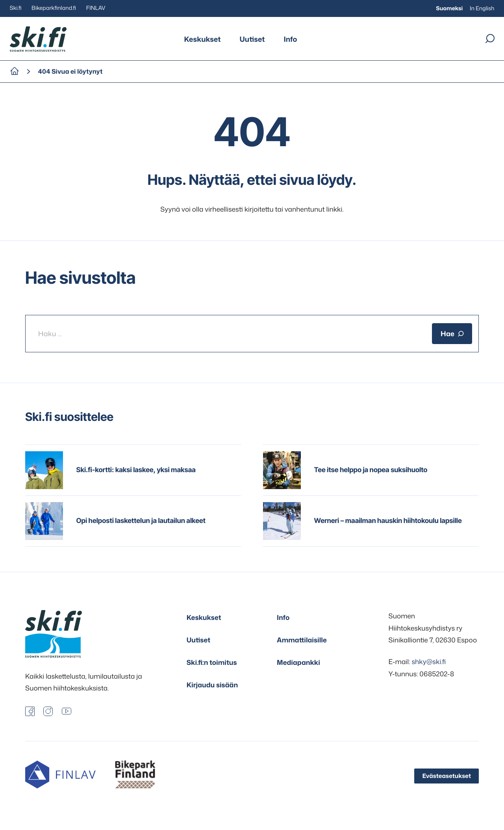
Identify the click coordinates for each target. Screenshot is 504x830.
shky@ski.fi (429, 662)
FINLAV (96, 8)
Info (290, 39)
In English (482, 8)
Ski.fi (16, 8)
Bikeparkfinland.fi (54, 8)
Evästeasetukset (447, 776)
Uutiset (252, 39)
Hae (452, 334)
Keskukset (203, 39)
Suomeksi (449, 8)
